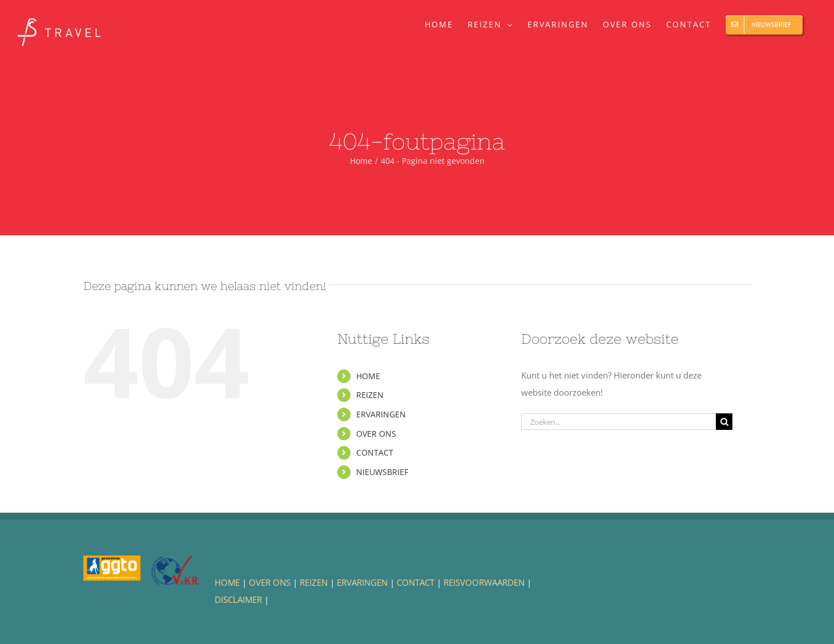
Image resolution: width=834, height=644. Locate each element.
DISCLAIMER (238, 599)
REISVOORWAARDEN (484, 582)
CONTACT (375, 452)
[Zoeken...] (619, 422)
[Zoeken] (724, 422)
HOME (368, 376)
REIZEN (370, 395)
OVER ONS (376, 434)
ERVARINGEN (381, 414)
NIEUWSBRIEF (382, 472)
